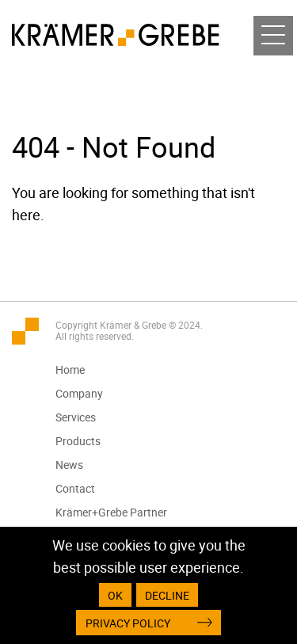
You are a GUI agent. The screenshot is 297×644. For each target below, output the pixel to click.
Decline (167, 595)
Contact (75, 488)
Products (78, 441)
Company (79, 393)
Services (76, 417)
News (69, 465)
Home (70, 370)
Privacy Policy (128, 623)
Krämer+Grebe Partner (111, 512)
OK (115, 595)
